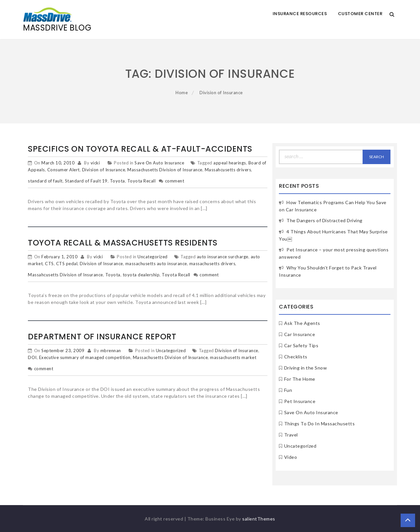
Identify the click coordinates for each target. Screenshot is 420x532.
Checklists (296, 357)
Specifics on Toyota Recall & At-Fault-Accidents (140, 149)
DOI (32, 357)
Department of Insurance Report (102, 337)
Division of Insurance (104, 170)
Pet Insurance (300, 401)
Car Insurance (300, 334)
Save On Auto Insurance (159, 163)
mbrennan (111, 351)
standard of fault (45, 181)
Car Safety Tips (301, 345)
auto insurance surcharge (223, 257)
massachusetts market (233, 357)
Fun (288, 390)
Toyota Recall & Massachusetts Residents (123, 243)
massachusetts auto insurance (156, 264)
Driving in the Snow (306, 368)
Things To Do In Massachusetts (320, 424)
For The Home (300, 379)
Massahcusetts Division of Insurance (65, 275)
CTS (49, 264)
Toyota (117, 181)
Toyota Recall (142, 181)
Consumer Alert (63, 170)
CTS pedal (67, 264)
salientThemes (259, 519)
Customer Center (360, 14)
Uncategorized (153, 257)
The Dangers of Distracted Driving (325, 220)
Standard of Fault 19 (86, 181)
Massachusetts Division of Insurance (165, 170)
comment (175, 181)
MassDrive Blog (57, 28)
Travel (291, 435)
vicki (95, 163)
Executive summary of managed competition (85, 357)
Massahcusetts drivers (228, 170)
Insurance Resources (300, 14)
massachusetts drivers (212, 264)
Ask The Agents (302, 323)
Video (291, 457)
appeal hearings (230, 163)
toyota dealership (141, 275)
